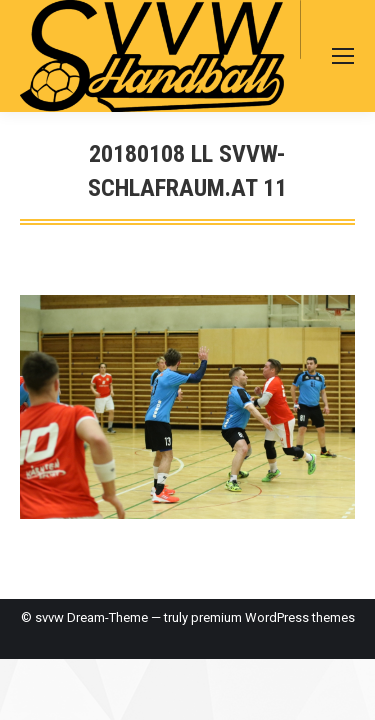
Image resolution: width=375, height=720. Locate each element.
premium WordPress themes (273, 617)
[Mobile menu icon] (343, 56)
